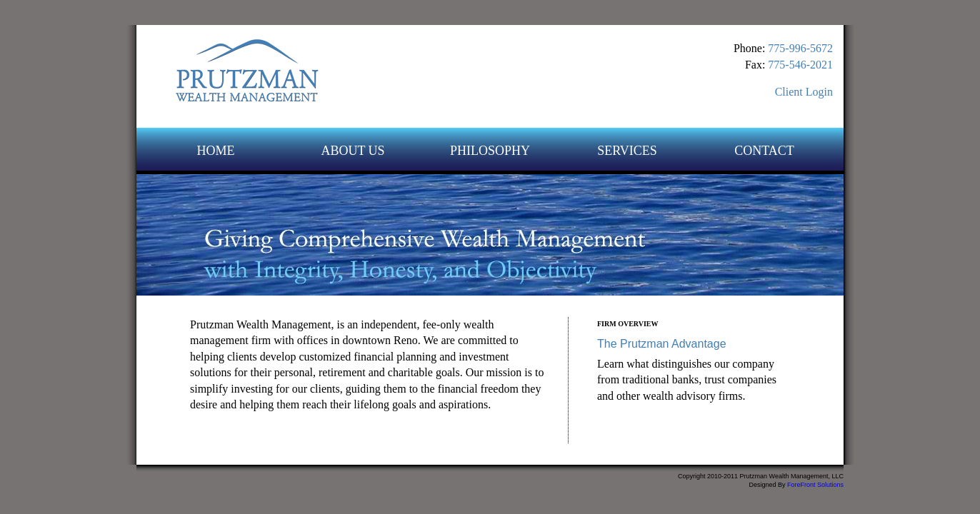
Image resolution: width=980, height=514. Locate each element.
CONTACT (764, 151)
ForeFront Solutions (815, 485)
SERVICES (627, 151)
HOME (216, 151)
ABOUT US (352, 151)
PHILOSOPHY (490, 151)
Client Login (804, 92)
